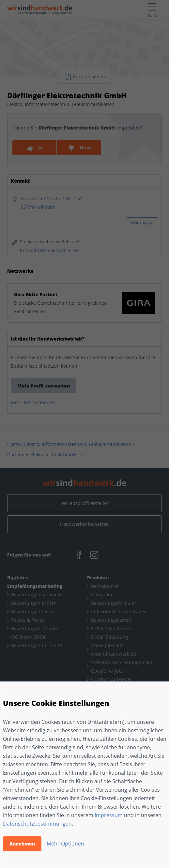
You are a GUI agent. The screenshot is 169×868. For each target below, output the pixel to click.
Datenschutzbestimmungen (37, 824)
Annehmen (22, 844)
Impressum (109, 815)
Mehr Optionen (65, 844)
